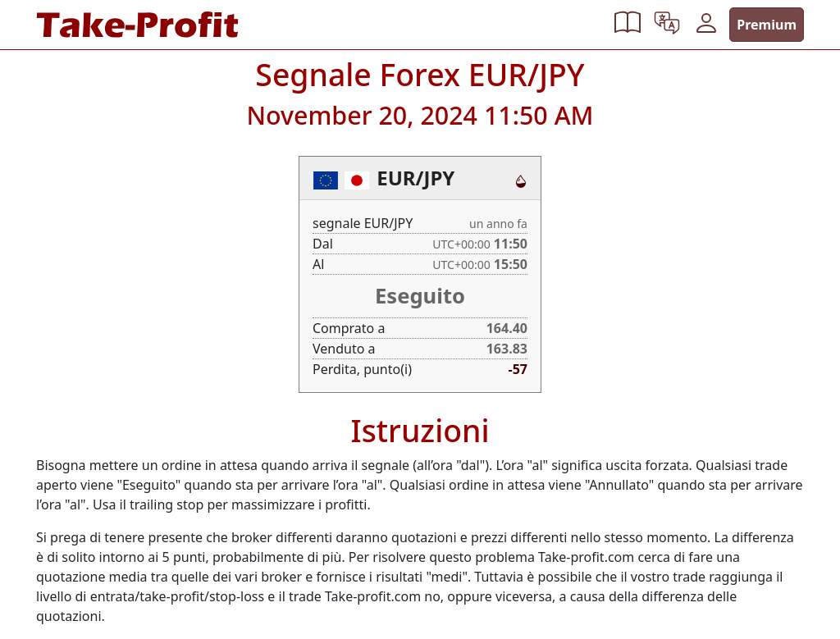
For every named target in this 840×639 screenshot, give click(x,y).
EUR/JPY (415, 178)
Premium (767, 25)
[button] (628, 25)
